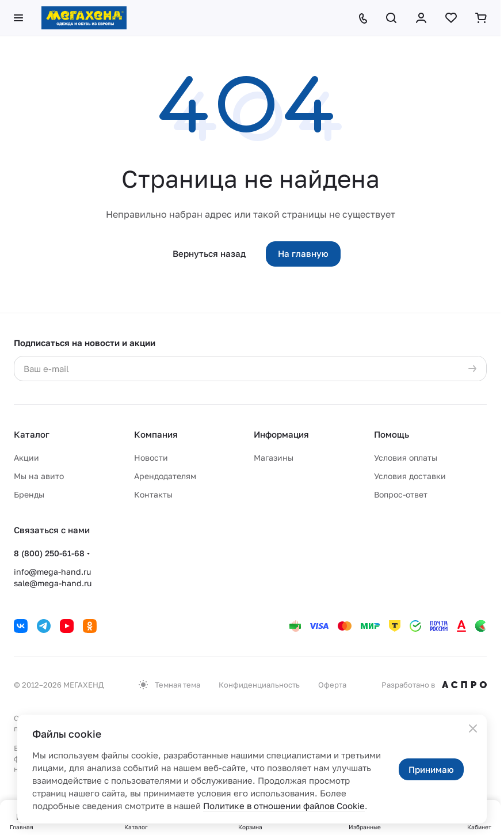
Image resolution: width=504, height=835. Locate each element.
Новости (151, 458)
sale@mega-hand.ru (53, 583)
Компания (156, 434)
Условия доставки (410, 476)
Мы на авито (39, 476)
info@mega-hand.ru (52, 572)
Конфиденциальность (259, 685)
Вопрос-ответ (401, 494)
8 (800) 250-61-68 (49, 553)
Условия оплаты (406, 458)
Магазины (274, 458)
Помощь (392, 434)
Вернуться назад (209, 253)
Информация (281, 434)
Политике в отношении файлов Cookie (284, 806)
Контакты (153, 494)
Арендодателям (165, 476)
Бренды (29, 494)
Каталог (32, 434)
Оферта (332, 685)
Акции (26, 458)
